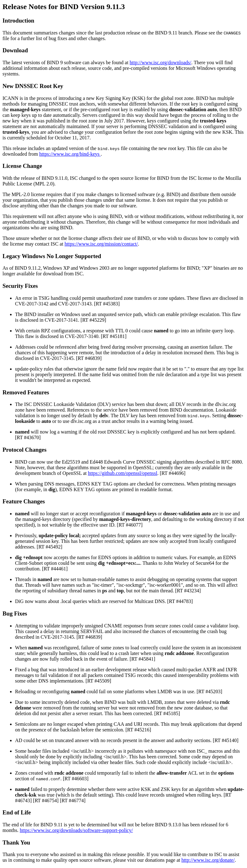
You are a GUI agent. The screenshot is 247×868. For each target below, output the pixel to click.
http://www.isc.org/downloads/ (160, 62)
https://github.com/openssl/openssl (123, 473)
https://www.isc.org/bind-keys (70, 154)
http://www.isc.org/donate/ (208, 860)
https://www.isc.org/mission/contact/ (101, 244)
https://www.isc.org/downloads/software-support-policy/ (76, 830)
